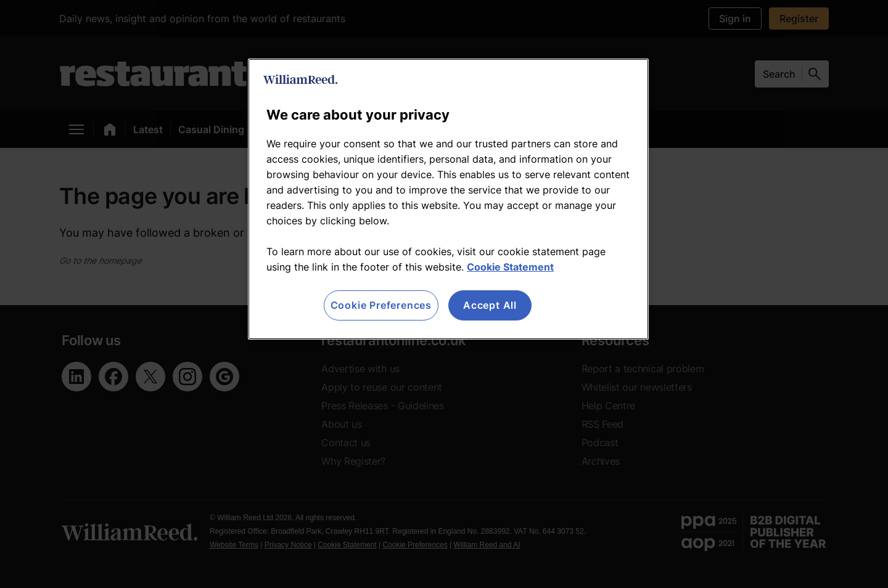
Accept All (490, 305)
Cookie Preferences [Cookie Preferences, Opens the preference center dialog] (381, 305)
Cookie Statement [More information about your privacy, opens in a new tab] (510, 267)
